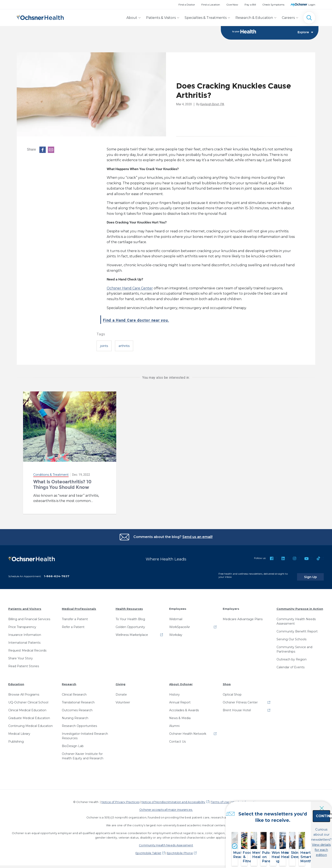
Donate (121, 692)
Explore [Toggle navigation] (305, 33)
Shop (227, 681)
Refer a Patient (73, 624)
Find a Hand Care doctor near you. (151, 320)
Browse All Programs (24, 692)
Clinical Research (74, 692)
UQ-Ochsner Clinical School (28, 699)
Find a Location (211, 5)
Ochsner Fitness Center (240, 699)
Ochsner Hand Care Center (130, 288)
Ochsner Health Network (188, 731)
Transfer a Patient (75, 616)
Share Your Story (21, 655)
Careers (288, 18)
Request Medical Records (27, 648)
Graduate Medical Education (29, 715)
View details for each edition (299, 844)
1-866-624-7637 (57, 573)
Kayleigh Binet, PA (212, 105)
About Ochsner (181, 681)
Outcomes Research (77, 707)
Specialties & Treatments (206, 18)
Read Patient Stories (24, 663)
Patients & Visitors (161, 18)
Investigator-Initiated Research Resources (85, 733)
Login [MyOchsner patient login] (312, 5)
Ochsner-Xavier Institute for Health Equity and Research (83, 753)
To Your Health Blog (130, 616)
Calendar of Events (290, 664)
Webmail (176, 616)
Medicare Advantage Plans (243, 616)
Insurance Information (25, 632)
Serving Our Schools (291, 636)
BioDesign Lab (73, 743)
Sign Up (316, 574)
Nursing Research (75, 715)
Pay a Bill (250, 5)
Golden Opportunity (130, 624)
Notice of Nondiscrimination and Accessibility (173, 799)
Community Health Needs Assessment (296, 618)
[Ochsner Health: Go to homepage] (40, 17)
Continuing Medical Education (30, 723)
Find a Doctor (187, 5)
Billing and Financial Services (29, 616)
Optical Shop (232, 692)
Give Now (232, 5)
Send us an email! (197, 537)
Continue (299, 826)
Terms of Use (220, 799)
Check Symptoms (273, 5)
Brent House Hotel (237, 707)
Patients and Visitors (25, 606)
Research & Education (254, 18)
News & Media (180, 715)
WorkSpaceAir (180, 624)
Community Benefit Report (297, 628)
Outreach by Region (292, 656)
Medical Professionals (79, 606)
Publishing (16, 739)
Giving (120, 681)
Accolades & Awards (184, 707)
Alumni (174, 723)
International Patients (24, 640)
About (132, 18)
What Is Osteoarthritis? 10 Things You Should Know (62, 485)
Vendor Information (245, 799)
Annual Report (180, 699)
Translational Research (78, 699)
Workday (176, 632)
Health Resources (129, 606)
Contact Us (177, 739)
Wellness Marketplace (132, 632)
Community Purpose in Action (300, 606)
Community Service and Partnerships (294, 646)
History (174, 692)
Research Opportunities (79, 723)
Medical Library (19, 731)
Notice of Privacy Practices (120, 799)
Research (69, 681)
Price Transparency (22, 624)
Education (16, 681)
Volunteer (123, 699)
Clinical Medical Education (27, 707)
